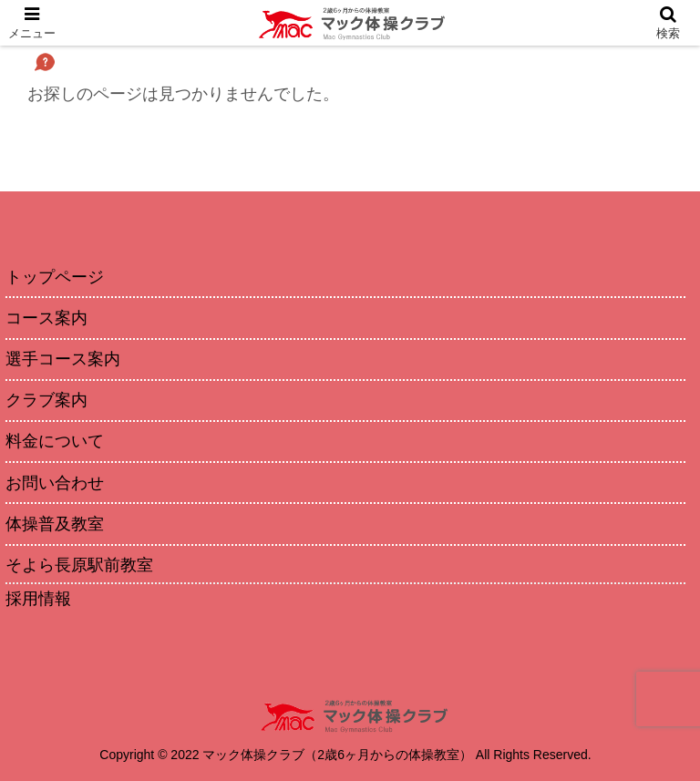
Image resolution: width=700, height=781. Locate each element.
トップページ (55, 277)
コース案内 (46, 318)
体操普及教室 (55, 524)
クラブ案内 (46, 400)
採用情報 (38, 599)
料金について (55, 441)
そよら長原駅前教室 (79, 565)
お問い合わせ (55, 483)
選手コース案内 (63, 359)
